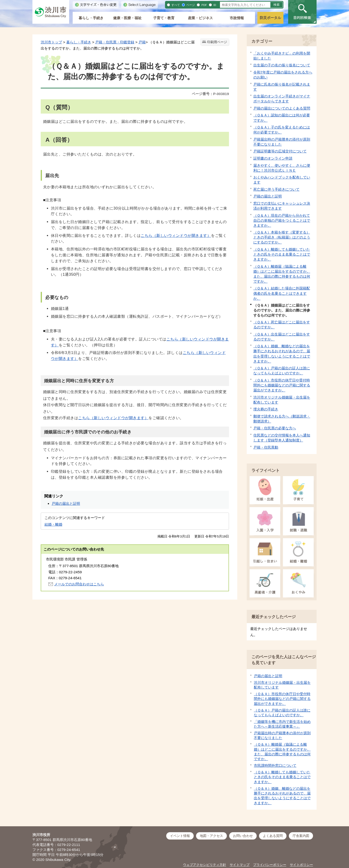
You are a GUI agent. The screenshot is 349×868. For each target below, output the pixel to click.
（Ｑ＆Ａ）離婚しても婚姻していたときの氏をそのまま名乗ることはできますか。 (282, 254)
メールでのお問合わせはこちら (79, 584)
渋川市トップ (51, 42)
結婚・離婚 (53, 524)
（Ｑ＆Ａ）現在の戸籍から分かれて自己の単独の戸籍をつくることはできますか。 (282, 220)
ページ (190, 5)
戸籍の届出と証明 (268, 196)
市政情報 (237, 18)
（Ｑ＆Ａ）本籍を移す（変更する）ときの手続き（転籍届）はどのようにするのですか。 (282, 237)
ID (214, 5)
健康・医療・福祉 (127, 18)
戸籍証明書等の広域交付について (280, 151)
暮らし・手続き (91, 18)
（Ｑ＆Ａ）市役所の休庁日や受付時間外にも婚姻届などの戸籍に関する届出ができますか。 (282, 385)
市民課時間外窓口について (275, 765)
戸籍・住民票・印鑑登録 (115, 42)
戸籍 (142, 42)
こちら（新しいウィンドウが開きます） (176, 235)
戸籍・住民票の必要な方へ (275, 428)
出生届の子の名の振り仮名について (282, 65)
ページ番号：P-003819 (210, 94)
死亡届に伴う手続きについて (276, 189)
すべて (175, 5)
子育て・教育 (164, 18)
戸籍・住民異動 (266, 447)
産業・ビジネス (200, 18)
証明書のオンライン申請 (273, 158)
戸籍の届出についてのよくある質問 (282, 108)
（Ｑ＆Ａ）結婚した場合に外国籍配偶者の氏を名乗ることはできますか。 (282, 293)
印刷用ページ (217, 42)
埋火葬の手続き (266, 409)
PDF (204, 5)
